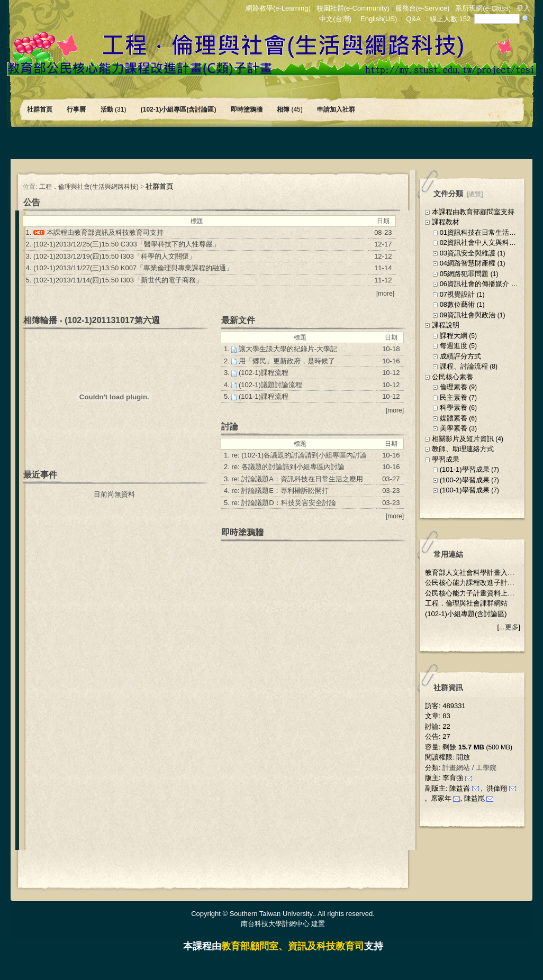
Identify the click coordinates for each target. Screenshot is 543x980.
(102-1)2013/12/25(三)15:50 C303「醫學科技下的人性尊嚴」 (126, 244)
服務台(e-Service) (423, 8)
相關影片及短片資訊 (463, 439)
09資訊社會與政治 (468, 315)
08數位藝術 (457, 304)
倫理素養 (454, 387)
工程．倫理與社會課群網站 (466, 603)
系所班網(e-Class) (483, 8)
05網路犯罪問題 (464, 274)
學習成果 (446, 459)
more (385, 294)
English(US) (379, 19)
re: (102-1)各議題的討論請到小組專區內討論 (299, 455)
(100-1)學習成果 (465, 490)
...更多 (509, 627)
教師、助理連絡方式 (463, 449)
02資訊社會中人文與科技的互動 (488, 242)
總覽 (475, 194)
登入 (523, 8)
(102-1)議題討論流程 (270, 385)
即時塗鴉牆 (247, 109)
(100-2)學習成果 (465, 480)
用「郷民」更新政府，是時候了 (287, 361)
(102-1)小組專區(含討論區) (179, 109)
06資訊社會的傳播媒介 (474, 284)
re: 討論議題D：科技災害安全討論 (283, 503)
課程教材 (446, 222)
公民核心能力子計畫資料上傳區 (473, 593)
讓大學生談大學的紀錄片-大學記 (288, 349)
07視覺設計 (457, 294)
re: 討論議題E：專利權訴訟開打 (280, 491)
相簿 (291, 109)
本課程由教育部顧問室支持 (473, 212)
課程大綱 (454, 336)
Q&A (413, 19)
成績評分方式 (460, 356)
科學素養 (454, 407)
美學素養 (454, 428)
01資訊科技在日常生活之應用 (485, 232)
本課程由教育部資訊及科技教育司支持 (105, 232)
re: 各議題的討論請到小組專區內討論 (288, 467)
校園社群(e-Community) (353, 8)
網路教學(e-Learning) (278, 8)
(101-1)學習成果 (465, 469)
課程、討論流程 (464, 366)
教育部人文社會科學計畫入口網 (473, 573)
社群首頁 (40, 109)
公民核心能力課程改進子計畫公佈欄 (480, 583)
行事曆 (77, 109)
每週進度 (454, 346)
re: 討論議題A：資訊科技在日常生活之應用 (297, 479)
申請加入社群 (337, 109)
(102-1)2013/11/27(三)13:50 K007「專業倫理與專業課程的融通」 (133, 268)
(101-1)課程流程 (264, 396)
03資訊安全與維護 (468, 253)
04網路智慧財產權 (468, 263)
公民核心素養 (453, 377)
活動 (114, 109)
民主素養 (454, 397)
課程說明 (446, 325)
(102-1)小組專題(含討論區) (466, 614)
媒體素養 (454, 418)
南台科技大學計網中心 (275, 924)
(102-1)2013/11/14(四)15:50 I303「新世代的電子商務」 (118, 280)
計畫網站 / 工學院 (469, 768)
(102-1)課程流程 (264, 373)
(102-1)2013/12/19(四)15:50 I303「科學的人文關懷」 (115, 256)
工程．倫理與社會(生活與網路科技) (89, 187)
